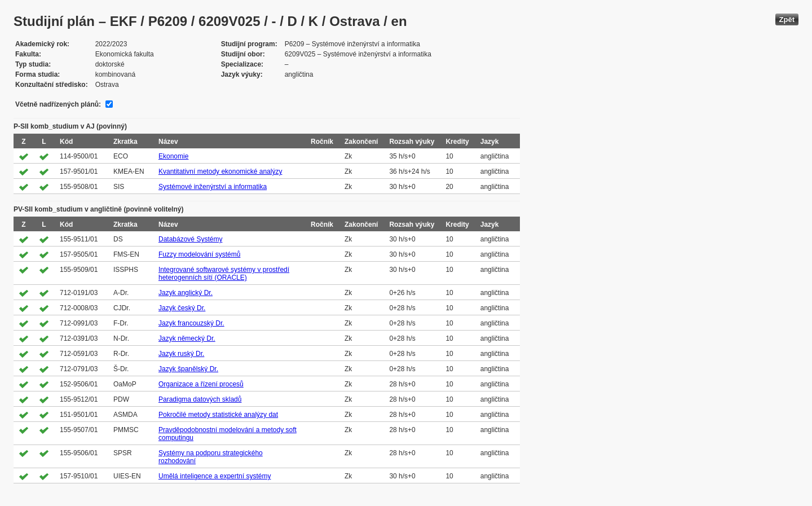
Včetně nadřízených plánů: (58, 104)
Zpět (787, 19)
